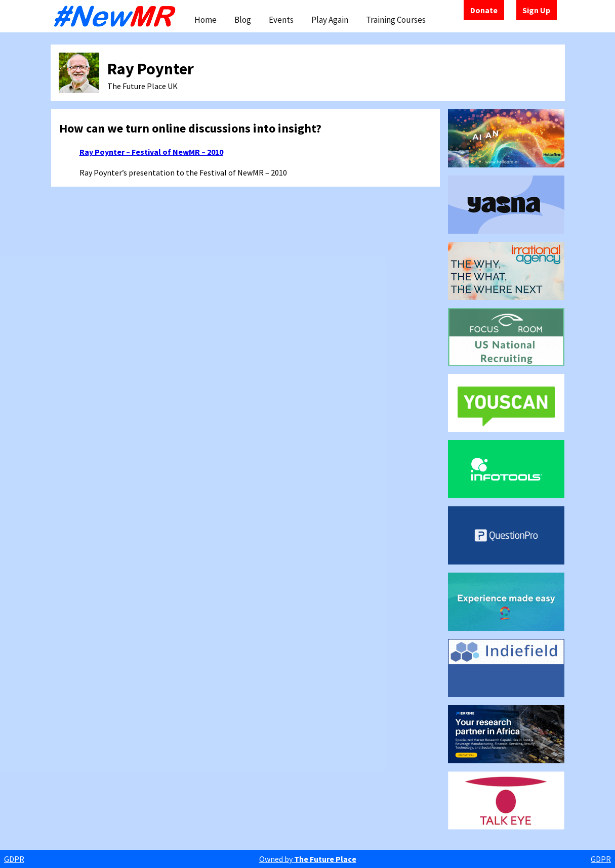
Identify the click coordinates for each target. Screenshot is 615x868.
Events (281, 20)
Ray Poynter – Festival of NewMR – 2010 (151, 152)
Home (206, 20)
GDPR (14, 859)
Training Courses (396, 20)
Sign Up (536, 10)
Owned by (308, 859)
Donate (484, 10)
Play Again (330, 20)
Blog (243, 20)
